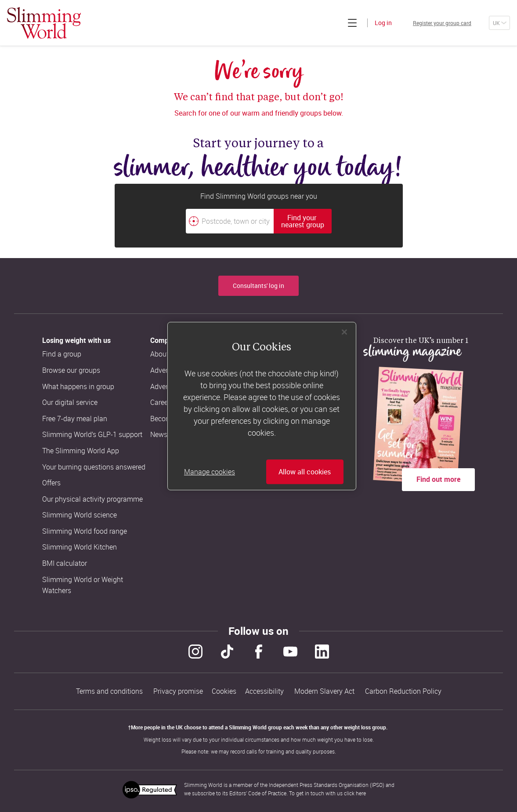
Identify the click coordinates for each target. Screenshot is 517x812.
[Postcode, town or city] (230, 221)
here (361, 789)
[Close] (344, 332)
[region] (262, 406)
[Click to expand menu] (331, 23)
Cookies (224, 689)
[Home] (44, 23)
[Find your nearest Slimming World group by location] (194, 221)
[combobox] (259, 221)
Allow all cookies (305, 472)
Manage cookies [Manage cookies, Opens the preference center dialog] (210, 472)
